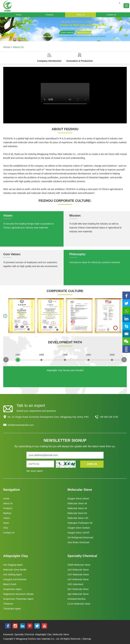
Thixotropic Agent (12, 609)
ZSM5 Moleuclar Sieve (79, 565)
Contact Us (111, 15)
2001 (89, 355)
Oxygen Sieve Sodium (79, 528)
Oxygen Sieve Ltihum (78, 499)
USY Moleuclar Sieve (78, 575)
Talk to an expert (31, 405)
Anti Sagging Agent (13, 565)
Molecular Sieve (80, 490)
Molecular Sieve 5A (77, 513)
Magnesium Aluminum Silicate (18, 594)
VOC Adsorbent (75, 584)
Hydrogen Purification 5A (80, 523)
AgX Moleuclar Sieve (78, 594)
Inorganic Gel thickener (15, 579)
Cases (6, 518)
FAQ (6, 528)
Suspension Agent (12, 589)
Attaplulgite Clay (43, 634)
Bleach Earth (10, 584)
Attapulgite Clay (16, 556)
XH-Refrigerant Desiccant (80, 538)
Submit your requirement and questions (36, 411)
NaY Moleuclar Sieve (78, 589)
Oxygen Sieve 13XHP (78, 533)
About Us (80, 15)
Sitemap (87, 639)
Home (19, 15)
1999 (65, 355)
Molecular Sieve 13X (78, 518)
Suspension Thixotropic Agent (18, 599)
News (6, 523)
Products (50, 15)
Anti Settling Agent (12, 575)
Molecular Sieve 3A (77, 503)
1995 (41, 355)
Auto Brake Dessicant (78, 542)
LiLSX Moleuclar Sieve (79, 604)
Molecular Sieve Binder (15, 570)
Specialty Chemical (82, 556)
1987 (18, 355)
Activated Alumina (77, 599)
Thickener (8, 604)
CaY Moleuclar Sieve (78, 579)
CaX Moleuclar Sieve (78, 570)
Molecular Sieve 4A (77, 508)
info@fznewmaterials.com (21, 425)
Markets (7, 513)
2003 (112, 355)
